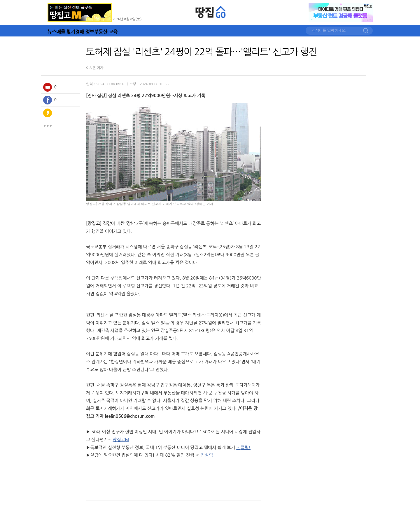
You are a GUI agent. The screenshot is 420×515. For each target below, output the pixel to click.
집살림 (207, 455)
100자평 (48, 87)
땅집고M (121, 440)
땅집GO (211, 12)
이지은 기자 (95, 68)
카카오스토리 (48, 113)
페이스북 (48, 100)
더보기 (48, 126)
